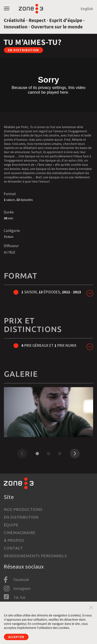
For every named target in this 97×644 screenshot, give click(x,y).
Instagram (22, 588)
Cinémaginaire (20, 533)
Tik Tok (19, 598)
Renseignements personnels (35, 556)
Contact (13, 548)
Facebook (21, 580)
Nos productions (23, 509)
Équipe (11, 525)
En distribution (21, 517)
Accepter (16, 637)
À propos (14, 540)
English (87, 9)
